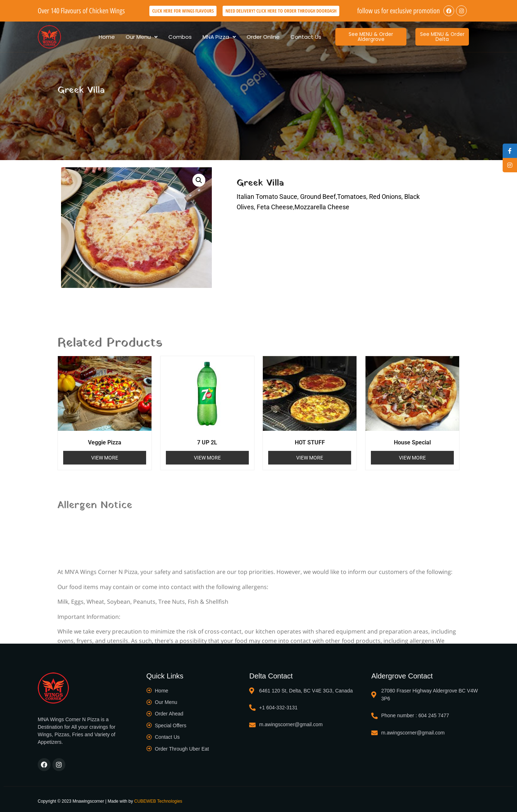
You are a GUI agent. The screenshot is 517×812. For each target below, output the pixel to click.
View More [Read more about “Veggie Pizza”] (105, 458)
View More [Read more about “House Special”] (412, 458)
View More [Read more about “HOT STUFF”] (310, 458)
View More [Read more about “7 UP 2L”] (207, 458)
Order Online (263, 37)
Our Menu (142, 37)
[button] (142, 37)
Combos (180, 37)
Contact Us (306, 37)
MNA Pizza (219, 37)
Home (107, 37)
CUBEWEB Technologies (158, 801)
